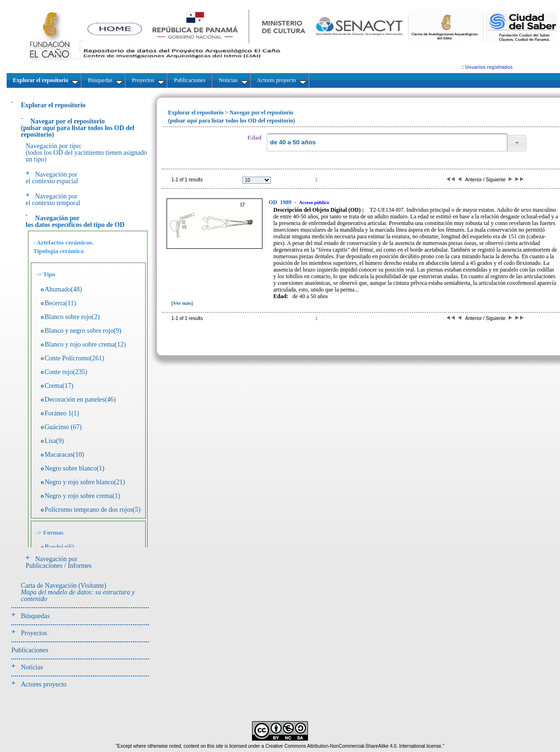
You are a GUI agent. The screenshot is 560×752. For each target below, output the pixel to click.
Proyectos (34, 633)
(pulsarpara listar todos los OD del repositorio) (78, 128)
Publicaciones (30, 650)
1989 (281, 202)
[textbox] (387, 143)
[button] (517, 143)
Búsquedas (35, 616)
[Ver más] (182, 303)
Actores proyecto (44, 684)
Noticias (32, 667)
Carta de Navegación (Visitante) (78, 592)
